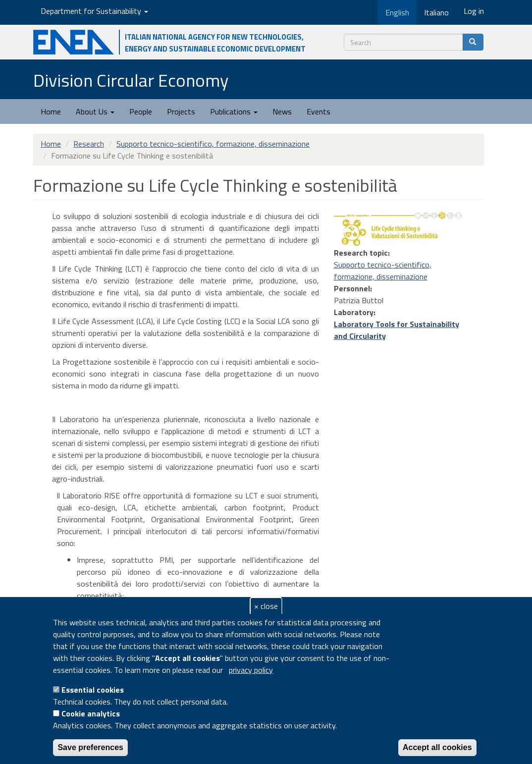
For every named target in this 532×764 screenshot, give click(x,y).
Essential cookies (93, 690)
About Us (95, 111)
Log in (474, 11)
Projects (181, 111)
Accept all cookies (437, 747)
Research (89, 144)
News (282, 111)
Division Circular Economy (131, 80)
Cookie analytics (91, 713)
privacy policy (251, 670)
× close (266, 606)
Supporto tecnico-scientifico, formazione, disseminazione (213, 144)
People (141, 111)
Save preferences (90, 747)
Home (51, 111)
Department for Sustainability (94, 11)
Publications (234, 111)
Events (319, 111)
